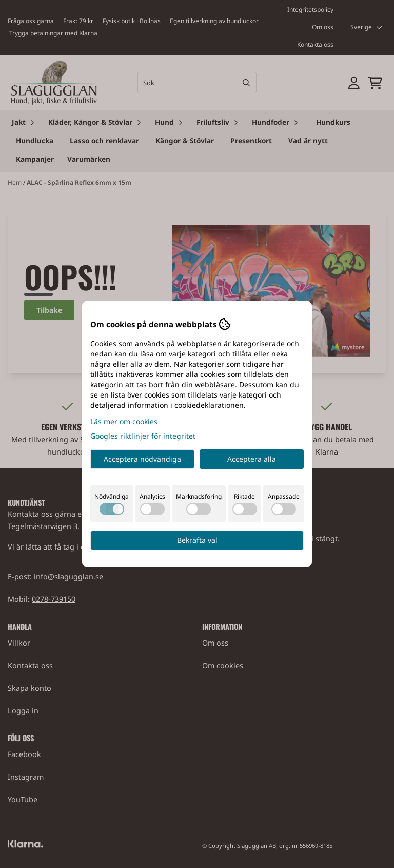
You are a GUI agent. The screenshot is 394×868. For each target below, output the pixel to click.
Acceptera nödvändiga (142, 459)
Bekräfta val (197, 540)
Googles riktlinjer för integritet (143, 436)
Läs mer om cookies (124, 421)
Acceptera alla (252, 459)
